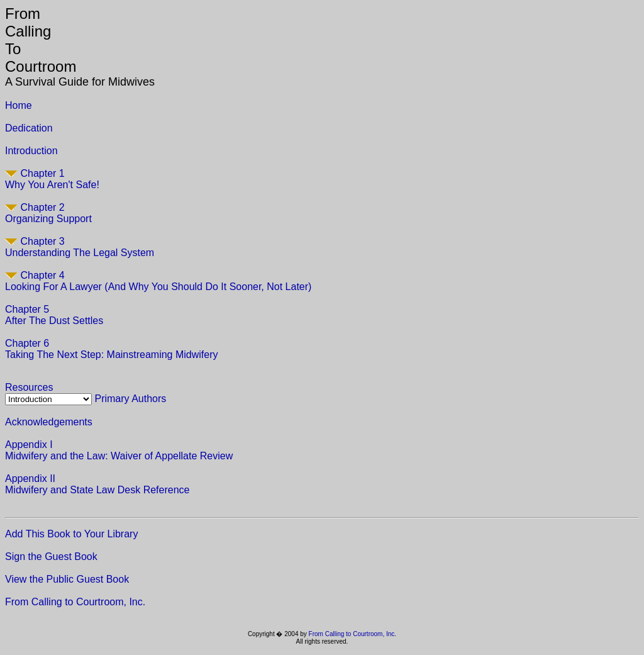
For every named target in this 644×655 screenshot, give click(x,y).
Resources (29, 387)
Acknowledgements (49, 422)
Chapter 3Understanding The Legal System (80, 247)
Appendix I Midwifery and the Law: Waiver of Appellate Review (119, 450)
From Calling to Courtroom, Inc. (75, 602)
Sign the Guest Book (51, 557)
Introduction (31, 151)
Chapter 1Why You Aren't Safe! (52, 179)
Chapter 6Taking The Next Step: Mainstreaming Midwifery (112, 349)
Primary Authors (130, 399)
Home (19, 105)
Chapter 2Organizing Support (48, 213)
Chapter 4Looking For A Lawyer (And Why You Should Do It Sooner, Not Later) (158, 281)
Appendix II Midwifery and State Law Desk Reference (97, 484)
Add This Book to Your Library (71, 534)
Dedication (29, 128)
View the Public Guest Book (67, 579)
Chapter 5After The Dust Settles (54, 315)
